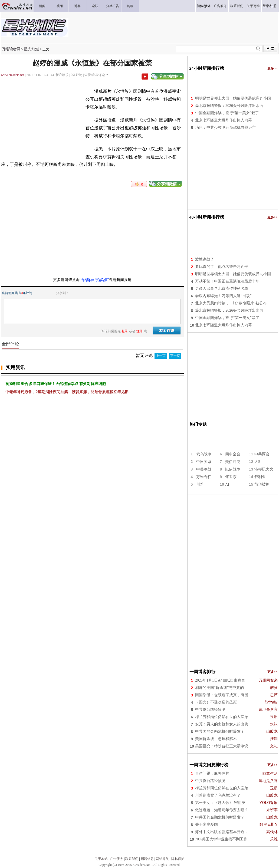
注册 (273, 6)
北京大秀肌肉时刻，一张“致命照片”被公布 (231, 303)
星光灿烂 (31, 49)
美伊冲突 (233, 462)
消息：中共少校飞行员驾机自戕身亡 (225, 128)
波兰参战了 (205, 259)
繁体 (207, 6)
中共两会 (262, 454)
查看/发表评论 (95, 75)
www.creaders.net (13, 75)
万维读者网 (11, 49)
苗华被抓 (262, 484)
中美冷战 (204, 469)
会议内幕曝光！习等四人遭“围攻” (223, 296)
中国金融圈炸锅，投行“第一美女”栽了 (227, 113)
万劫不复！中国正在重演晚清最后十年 (227, 281)
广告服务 (117, 859)
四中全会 (233, 454)
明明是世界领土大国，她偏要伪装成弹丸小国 (233, 98)
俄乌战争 (204, 454)
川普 (200, 484)
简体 (200, 6)
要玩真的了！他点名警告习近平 (222, 267)
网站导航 (162, 859)
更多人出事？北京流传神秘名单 (222, 289)
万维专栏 (204, 477)
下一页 (175, 356)
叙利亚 (260, 477)
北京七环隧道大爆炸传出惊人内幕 (224, 120)
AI (227, 484)
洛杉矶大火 (264, 469)
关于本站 (101, 859)
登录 (266, 6)
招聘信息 (147, 859)
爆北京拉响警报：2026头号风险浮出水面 (229, 106)
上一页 (161, 356)
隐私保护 (178, 859)
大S (257, 462)
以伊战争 (233, 469)
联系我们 (132, 859)
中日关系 (204, 462)
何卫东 (231, 477)
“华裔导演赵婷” (94, 280)
